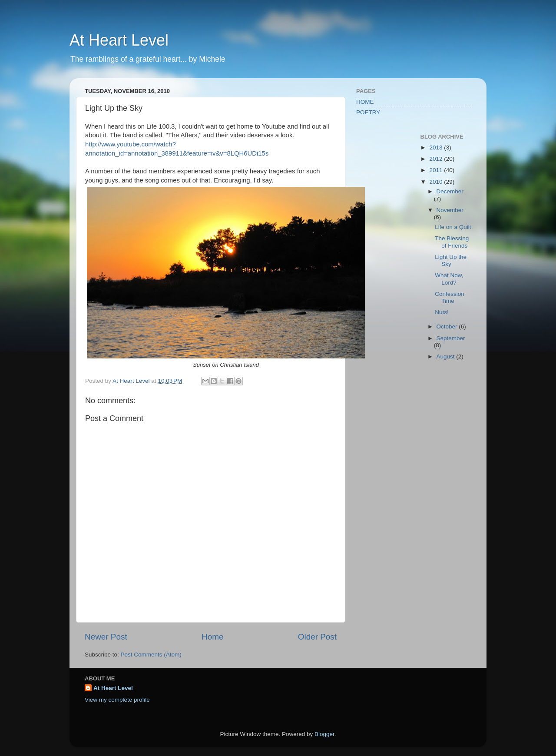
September (451, 338)
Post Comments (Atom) (151, 655)
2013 (437, 148)
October (448, 327)
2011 (437, 170)
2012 (437, 159)
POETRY (368, 112)
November (450, 210)
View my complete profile (117, 700)
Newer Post (106, 637)
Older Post (317, 637)
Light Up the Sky (451, 260)
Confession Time (450, 297)
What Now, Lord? (449, 279)
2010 (437, 182)
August (447, 356)
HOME (365, 102)
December (450, 191)
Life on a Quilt (453, 227)
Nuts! (442, 312)
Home (212, 637)
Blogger (324, 734)
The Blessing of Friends (452, 242)
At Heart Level (119, 40)
